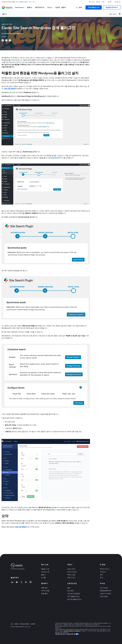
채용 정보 (44, 588)
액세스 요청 (71, 575)
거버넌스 (103, 572)
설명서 (64, 7)
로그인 (118, 2)
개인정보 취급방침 (74, 594)
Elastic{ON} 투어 (106, 591)
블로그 (5, 14)
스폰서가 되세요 (105, 594)
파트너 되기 (71, 578)
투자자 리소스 (105, 569)
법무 (69, 588)
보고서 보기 (32, 2)
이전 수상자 (104, 588)
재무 (101, 575)
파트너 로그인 (72, 572)
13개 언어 (54, 158)
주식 (101, 578)
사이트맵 (33, 624)
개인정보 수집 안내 (60, 634)
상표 (12, 624)
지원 (103, 2)
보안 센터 (71, 591)
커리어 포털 (45, 591)
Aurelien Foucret (9, 34)
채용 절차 (44, 594)
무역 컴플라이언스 (74, 596)
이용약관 (16, 624)
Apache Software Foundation (72, 631)
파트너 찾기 (71, 569)
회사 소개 (92, 2)
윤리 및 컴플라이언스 (75, 599)
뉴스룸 (43, 578)
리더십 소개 (45, 572)
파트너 (98, 2)
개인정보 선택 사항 (71, 634)
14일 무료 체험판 (10, 89)
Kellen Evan (19, 34)
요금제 (57, 7)
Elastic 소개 (45, 569)
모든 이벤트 (104, 596)
